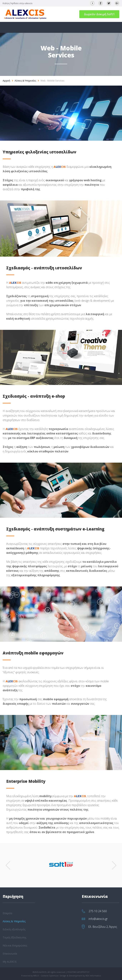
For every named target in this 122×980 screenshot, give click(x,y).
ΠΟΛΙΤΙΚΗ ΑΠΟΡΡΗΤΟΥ (78, 972)
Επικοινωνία (10, 954)
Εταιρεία (7, 913)
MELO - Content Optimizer (46, 976)
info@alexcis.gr (98, 919)
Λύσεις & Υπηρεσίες (25, 81)
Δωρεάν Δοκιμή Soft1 (99, 14)
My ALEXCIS (10, 962)
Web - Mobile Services (53, 81)
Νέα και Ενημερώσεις (15, 945)
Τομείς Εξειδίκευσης (14, 937)
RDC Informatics (93, 976)
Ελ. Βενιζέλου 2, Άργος (103, 927)
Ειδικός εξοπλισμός (14, 929)
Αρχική (6, 81)
